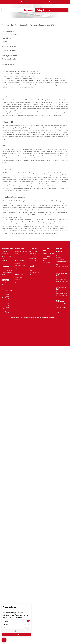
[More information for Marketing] (25, 624)
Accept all (16, 634)
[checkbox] (28, 621)
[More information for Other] (25, 628)
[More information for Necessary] (25, 621)
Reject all (16, 631)
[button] (28, 2)
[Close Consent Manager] (4, 640)
